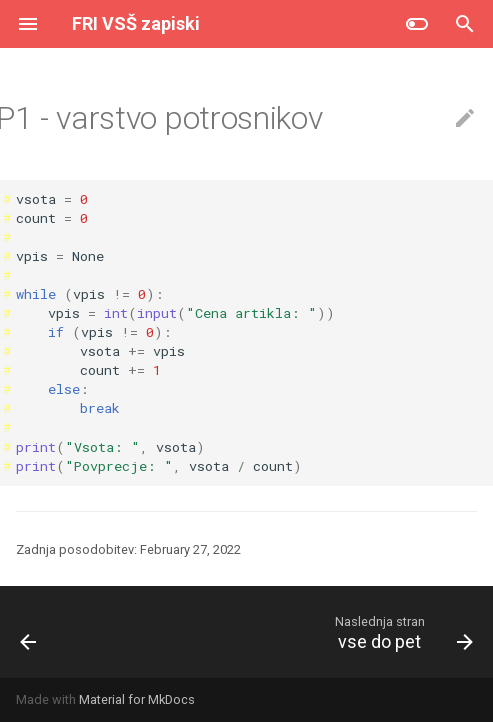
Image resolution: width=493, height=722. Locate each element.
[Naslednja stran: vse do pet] (402, 632)
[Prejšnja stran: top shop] (29, 632)
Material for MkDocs (137, 699)
